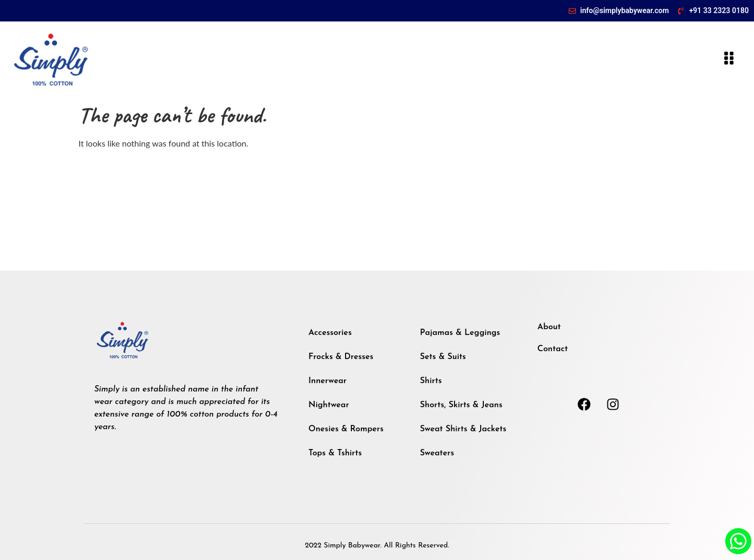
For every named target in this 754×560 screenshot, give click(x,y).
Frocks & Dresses (341, 357)
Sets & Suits (443, 357)
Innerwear (328, 381)
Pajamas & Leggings (460, 333)
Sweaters (437, 453)
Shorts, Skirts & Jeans (461, 405)
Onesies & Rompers (346, 429)
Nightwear (329, 405)
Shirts (431, 381)
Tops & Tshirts (335, 453)
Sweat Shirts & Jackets (463, 429)
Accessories (330, 333)
